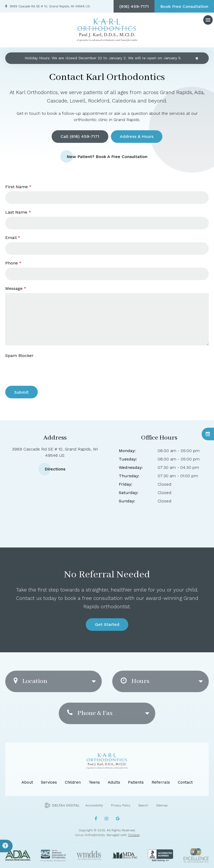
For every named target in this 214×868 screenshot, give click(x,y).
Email (13, 238)
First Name (18, 187)
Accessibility (94, 805)
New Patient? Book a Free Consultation (107, 156)
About (27, 782)
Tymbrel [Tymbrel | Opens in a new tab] (134, 835)
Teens (94, 782)
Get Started (107, 624)
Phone (13, 263)
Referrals (161, 782)
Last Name (18, 212)
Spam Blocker (19, 356)
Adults (114, 782)
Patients (136, 782)
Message (16, 288)
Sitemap (162, 805)
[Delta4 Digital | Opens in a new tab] (62, 805)
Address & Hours (137, 136)
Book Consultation (208, 434)
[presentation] (36, 368)
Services (49, 782)
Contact (185, 782)
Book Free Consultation (184, 6)
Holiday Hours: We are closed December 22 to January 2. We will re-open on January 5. (103, 58)
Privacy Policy (121, 805)
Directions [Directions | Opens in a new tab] (55, 469)
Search (143, 805)
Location (30, 681)
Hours (135, 681)
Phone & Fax (90, 713)
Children (73, 782)
